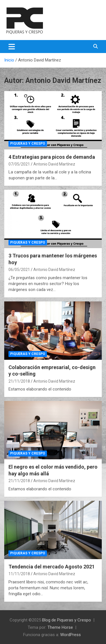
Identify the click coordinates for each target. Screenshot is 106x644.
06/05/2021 (19, 270)
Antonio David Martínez (54, 164)
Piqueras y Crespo (28, 144)
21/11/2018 (19, 381)
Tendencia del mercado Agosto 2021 (52, 567)
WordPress (71, 635)
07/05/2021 (19, 164)
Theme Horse (60, 627)
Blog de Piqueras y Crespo (67, 620)
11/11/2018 (19, 574)
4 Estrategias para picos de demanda (52, 157)
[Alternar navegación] (12, 47)
